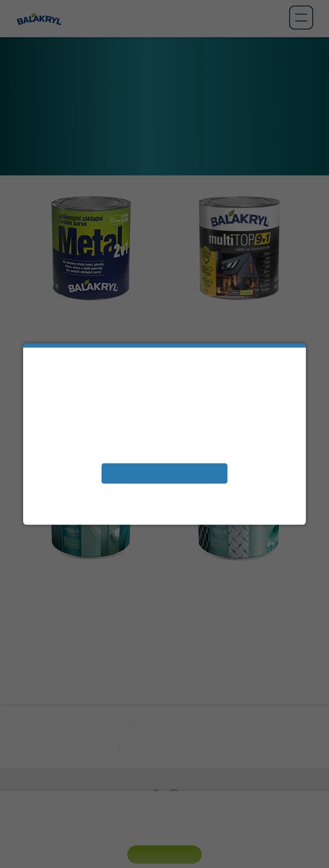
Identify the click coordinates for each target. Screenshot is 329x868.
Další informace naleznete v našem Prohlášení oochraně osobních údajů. (164, 505)
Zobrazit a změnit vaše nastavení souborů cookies (164, 492)
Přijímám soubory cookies (165, 473)
